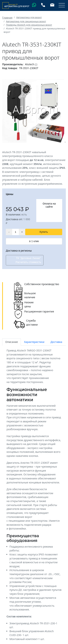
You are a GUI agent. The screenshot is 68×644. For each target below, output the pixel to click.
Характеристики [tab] (34, 342)
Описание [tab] (12, 342)
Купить (44, 232)
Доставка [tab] (56, 342)
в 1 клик (34, 241)
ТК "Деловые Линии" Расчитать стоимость (28, 260)
